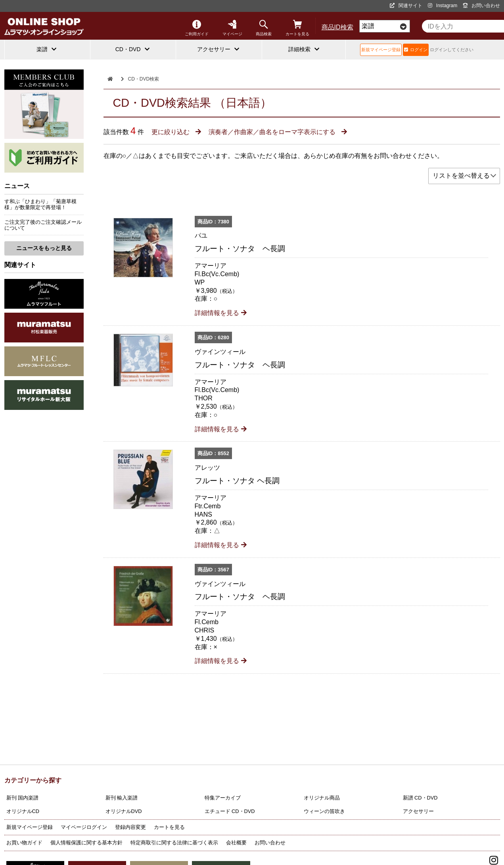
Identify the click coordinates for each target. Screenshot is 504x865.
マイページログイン (84, 827)
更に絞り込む (176, 132)
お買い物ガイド (24, 843)
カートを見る (297, 28)
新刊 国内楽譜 (23, 798)
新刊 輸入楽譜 (122, 798)
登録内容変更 (130, 827)
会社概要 (236, 843)
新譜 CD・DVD (420, 798)
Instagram (443, 6)
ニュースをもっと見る (44, 248)
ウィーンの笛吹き (324, 811)
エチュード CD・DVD (230, 811)
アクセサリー (418, 811)
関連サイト (406, 6)
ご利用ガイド (197, 28)
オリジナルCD (23, 811)
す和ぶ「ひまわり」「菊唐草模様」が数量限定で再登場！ (40, 204)
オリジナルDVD (124, 811)
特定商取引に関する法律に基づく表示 (174, 843)
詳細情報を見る (221, 313)
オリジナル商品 (322, 798)
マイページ (232, 28)
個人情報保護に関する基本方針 (86, 843)
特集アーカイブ (223, 798)
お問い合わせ (481, 6)
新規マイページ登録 (381, 50)
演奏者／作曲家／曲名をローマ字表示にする (278, 132)
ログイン (416, 50)
